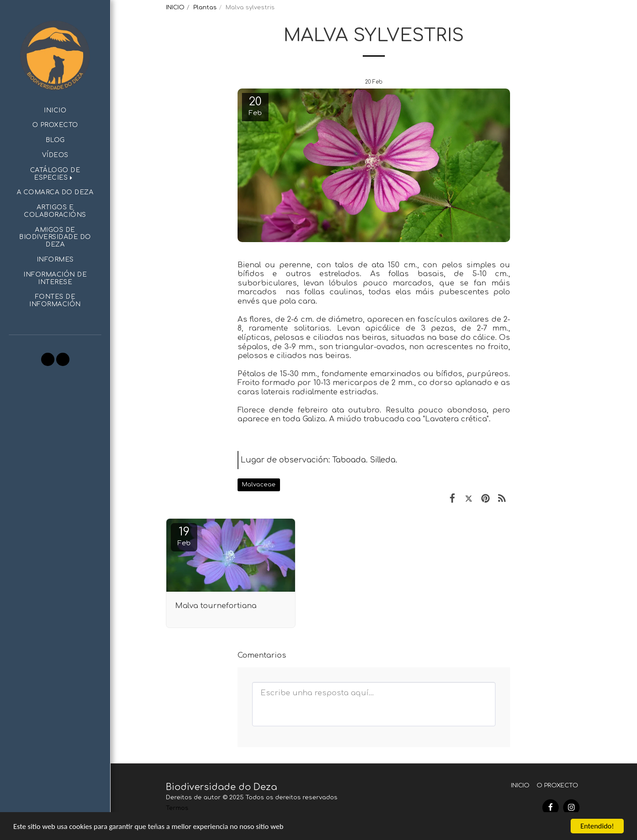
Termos (177, 808)
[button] (55, 174)
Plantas (205, 7)
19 (184, 536)
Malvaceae (259, 484)
